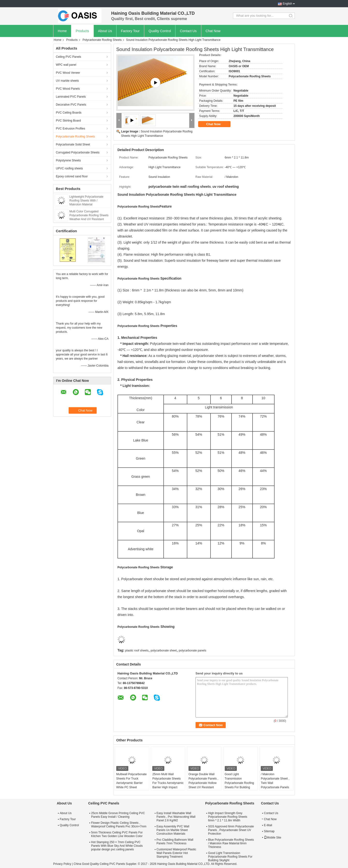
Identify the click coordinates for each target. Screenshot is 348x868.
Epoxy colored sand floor (72, 176)
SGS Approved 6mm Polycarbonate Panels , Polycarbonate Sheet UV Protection (231, 830)
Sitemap (269, 831)
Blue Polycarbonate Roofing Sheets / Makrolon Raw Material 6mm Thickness (231, 843)
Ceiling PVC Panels (69, 57)
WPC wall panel (66, 65)
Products (82, 31)
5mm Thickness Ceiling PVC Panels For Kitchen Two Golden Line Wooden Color (117, 834)
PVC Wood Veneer (68, 73)
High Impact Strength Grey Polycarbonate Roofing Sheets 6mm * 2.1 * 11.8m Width (228, 817)
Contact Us (188, 31)
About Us (105, 31)
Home (62, 31)
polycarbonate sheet (164, 651)
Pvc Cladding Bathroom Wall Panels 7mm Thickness (175, 842)
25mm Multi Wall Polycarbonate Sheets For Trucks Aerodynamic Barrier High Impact (168, 781)
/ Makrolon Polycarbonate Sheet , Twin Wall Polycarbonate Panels (275, 781)
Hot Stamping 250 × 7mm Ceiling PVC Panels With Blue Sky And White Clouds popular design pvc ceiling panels (117, 846)
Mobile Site (272, 838)
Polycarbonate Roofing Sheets (102, 40)
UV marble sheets (67, 81)
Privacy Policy (62, 864)
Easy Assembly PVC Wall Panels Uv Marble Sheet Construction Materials (173, 830)
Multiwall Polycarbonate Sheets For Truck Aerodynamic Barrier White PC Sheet (131, 781)
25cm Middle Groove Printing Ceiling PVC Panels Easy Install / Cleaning (118, 815)
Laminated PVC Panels (71, 97)
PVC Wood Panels (68, 89)
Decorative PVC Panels (71, 105)
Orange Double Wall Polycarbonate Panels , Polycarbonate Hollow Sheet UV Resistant (203, 781)
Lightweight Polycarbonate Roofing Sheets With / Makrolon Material (86, 201)
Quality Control (160, 31)
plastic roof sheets (137, 651)
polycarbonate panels (192, 651)
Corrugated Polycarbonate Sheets (78, 152)
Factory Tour (130, 31)
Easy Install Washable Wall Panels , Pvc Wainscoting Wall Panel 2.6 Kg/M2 (176, 817)
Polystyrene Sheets (68, 160)
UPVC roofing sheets (69, 168)
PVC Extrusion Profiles (70, 129)
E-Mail (268, 825)
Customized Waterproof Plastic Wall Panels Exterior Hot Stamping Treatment (176, 853)
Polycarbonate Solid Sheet (73, 145)
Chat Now (213, 31)
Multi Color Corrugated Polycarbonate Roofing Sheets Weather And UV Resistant (89, 215)
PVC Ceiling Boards (69, 113)
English (287, 4)
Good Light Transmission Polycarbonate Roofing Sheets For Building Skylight (239, 783)
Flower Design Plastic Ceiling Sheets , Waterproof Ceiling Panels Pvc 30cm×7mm (119, 825)
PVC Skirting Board (68, 121)
